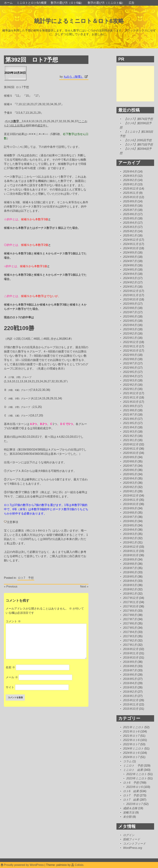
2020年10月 (131, 453)
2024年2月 (130, 282)
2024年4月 (130, 274)
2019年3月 (130, 534)
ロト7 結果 (131, 800)
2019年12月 (131, 496)
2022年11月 (131, 346)
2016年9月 (130, 662)
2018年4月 (130, 581)
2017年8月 (130, 615)
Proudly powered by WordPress (23, 865)
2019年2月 (130, 538)
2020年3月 (130, 483)
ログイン (129, 835)
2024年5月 (130, 270)
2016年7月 (130, 670)
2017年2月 (130, 641)
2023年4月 (130, 325)
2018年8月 (130, 564)
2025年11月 (131, 193)
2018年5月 (130, 577)
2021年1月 (130, 440)
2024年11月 (131, 244)
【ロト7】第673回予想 (138, 145)
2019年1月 (130, 542)
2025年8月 (130, 206)
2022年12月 (131, 342)
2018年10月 (131, 555)
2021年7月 (130, 415)
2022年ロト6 (131, 740)
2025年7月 (130, 210)
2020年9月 (130, 457)
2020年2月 (130, 487)
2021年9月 (130, 406)
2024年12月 (131, 240)
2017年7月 (130, 619)
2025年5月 (130, 218)
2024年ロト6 (131, 753)
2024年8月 (130, 257)
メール (12, 677)
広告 (132, 3)
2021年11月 (131, 397)
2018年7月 (130, 568)
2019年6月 (130, 521)
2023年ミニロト (137, 778)
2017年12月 (131, 598)
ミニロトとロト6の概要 (32, 3)
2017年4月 (130, 632)
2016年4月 (130, 683)
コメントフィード (134, 844)
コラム (127, 761)
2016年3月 (130, 687)
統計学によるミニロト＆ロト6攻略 (79, 21)
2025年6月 (130, 214)
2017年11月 (131, 602)
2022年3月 (130, 380)
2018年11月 (131, 551)
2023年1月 (130, 338)
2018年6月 (130, 572)
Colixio (79, 865)
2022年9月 (130, 355)
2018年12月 (131, 547)
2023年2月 (130, 334)
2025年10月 (131, 197)
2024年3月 (130, 278)
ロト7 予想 (26, 578)
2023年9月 (130, 304)
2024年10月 (131, 248)
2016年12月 (131, 649)
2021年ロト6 (131, 731)
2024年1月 (130, 287)
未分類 (127, 817)
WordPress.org (133, 848)
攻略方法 (129, 812)
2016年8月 (130, 666)
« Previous (11, 587)
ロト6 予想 (131, 783)
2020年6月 (130, 470)
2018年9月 (130, 560)
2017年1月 (130, 645)
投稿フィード (132, 839)
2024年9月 (130, 253)
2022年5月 (130, 372)
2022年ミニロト (137, 774)
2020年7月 (130, 466)
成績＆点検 (130, 808)
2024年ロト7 (131, 757)
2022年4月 (130, 376)
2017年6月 (130, 623)
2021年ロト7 (131, 736)
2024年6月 (130, 265)
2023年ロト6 (134, 787)
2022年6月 (130, 368)
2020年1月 (130, 491)
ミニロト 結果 (133, 770)
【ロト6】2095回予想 (138, 140)
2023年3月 (130, 329)
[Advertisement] (137, 84)
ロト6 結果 (131, 791)
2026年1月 (130, 184)
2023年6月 (130, 316)
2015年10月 (131, 709)
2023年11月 (131, 295)
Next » (84, 587)
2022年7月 (130, 363)
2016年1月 (130, 696)
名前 (10, 667)
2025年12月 (131, 189)
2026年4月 (130, 172)
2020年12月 (131, 444)
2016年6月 (130, 675)
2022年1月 (130, 389)
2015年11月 (131, 704)
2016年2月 (130, 692)
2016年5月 (130, 679)
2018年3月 (130, 585)
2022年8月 (130, 359)
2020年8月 (130, 461)
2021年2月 (130, 436)
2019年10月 (131, 504)
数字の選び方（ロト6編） (67, 3)
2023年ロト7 (134, 804)
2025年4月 (130, 223)
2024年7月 (130, 261)
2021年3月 (130, 432)
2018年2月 (130, 589)
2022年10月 (131, 351)
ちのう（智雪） (73, 77)
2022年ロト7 (131, 744)
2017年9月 (130, 611)
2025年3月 (130, 227)
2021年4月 (130, 427)
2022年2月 (130, 385)
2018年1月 (130, 594)
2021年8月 (130, 410)
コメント (13, 621)
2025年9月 (130, 201)
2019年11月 (131, 500)
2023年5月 (130, 321)
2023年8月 (130, 308)
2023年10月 (131, 299)
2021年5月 (130, 423)
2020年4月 (130, 479)
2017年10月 (131, 606)
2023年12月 (131, 291)
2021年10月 (131, 402)
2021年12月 (131, 393)
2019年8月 (130, 513)
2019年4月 (130, 530)
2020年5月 (130, 474)
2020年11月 (131, 449)
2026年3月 (130, 176)
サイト (10, 687)
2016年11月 (131, 653)
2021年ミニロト (133, 727)
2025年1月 (130, 235)
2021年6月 (130, 419)
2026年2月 (130, 180)
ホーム (8, 3)
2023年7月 (130, 312)
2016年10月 (131, 658)
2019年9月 (130, 508)
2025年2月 (130, 231)
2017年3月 (130, 636)
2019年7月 (130, 517)
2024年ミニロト (133, 749)
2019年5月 (130, 525)
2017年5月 (130, 628)
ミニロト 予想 (133, 766)
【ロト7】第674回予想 (138, 119)
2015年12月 (131, 700)
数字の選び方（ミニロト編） (106, 3)
